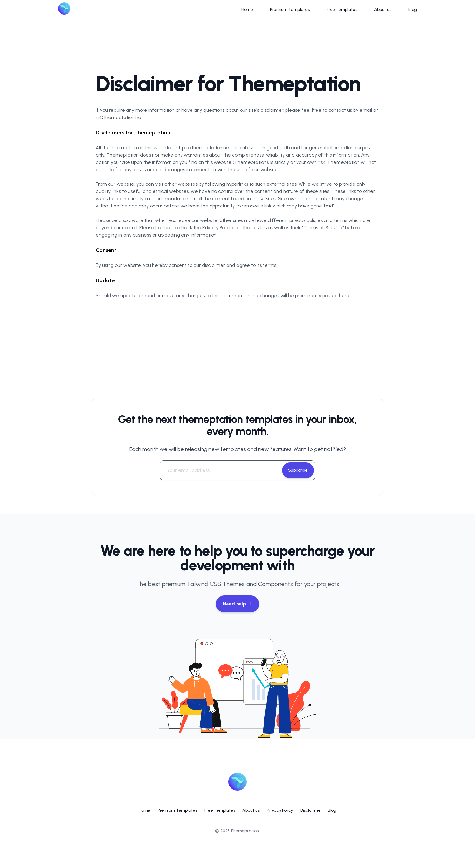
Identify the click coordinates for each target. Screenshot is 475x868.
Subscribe (298, 470)
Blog (413, 10)
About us (383, 10)
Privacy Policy (280, 810)
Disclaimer (310, 810)
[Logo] (64, 10)
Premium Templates (290, 10)
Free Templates (342, 10)
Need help (237, 604)
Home (247, 10)
